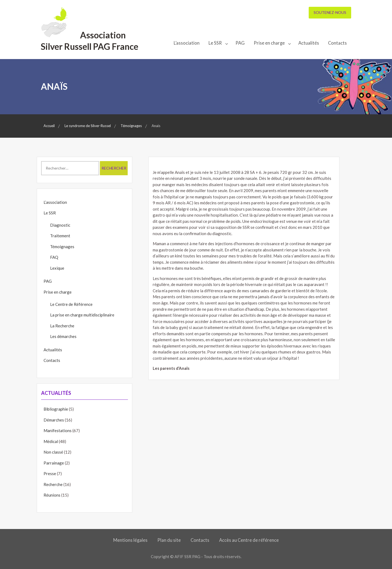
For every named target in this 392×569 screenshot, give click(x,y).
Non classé (53, 452)
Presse (50, 473)
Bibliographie (56, 409)
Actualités (309, 43)
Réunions (52, 495)
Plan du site (169, 540)
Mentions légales (130, 540)
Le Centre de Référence (71, 304)
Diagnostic (60, 225)
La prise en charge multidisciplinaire (82, 315)
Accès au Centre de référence (249, 540)
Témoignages (62, 247)
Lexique (57, 268)
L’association (187, 43)
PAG (240, 43)
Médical (51, 441)
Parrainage (54, 463)
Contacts (337, 43)
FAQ (54, 257)
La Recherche (62, 326)
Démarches (54, 420)
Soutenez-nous (330, 12)
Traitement (60, 236)
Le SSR (215, 43)
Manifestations (58, 430)
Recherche (53, 484)
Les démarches (63, 336)
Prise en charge (269, 43)
